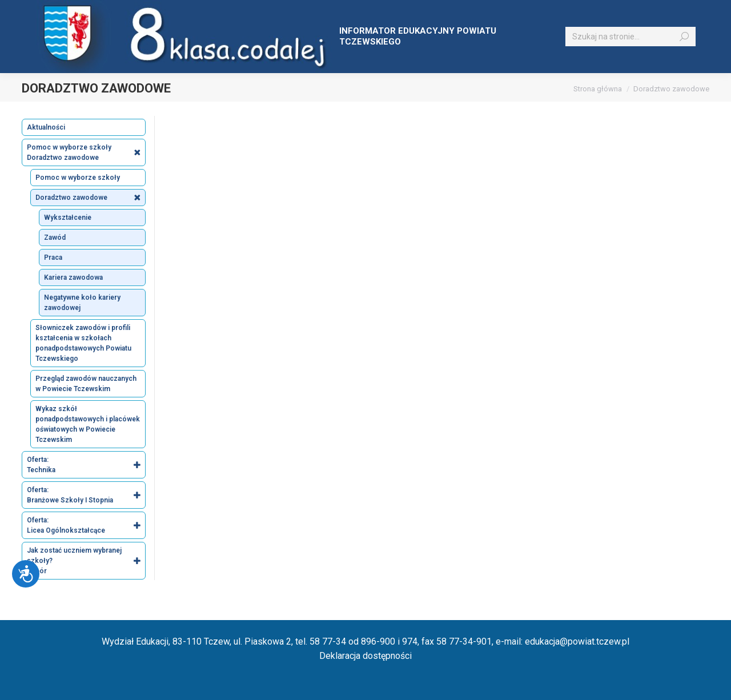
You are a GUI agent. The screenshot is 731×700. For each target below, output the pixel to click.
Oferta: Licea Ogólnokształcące (86, 525)
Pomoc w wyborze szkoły (78, 178)
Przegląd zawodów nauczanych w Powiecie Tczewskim (86, 384)
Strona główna (598, 89)
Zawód (55, 238)
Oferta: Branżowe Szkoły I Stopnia (86, 495)
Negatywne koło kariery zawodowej (82, 303)
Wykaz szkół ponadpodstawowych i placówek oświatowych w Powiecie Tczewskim (88, 424)
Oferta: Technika (86, 465)
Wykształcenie (68, 218)
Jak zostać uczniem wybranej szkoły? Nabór (86, 561)
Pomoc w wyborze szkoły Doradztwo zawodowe (86, 152)
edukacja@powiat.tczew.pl (577, 641)
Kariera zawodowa (73, 277)
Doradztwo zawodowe (90, 198)
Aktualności (46, 127)
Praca (53, 258)
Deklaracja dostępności (365, 656)
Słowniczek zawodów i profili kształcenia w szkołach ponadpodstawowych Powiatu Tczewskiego (83, 343)
